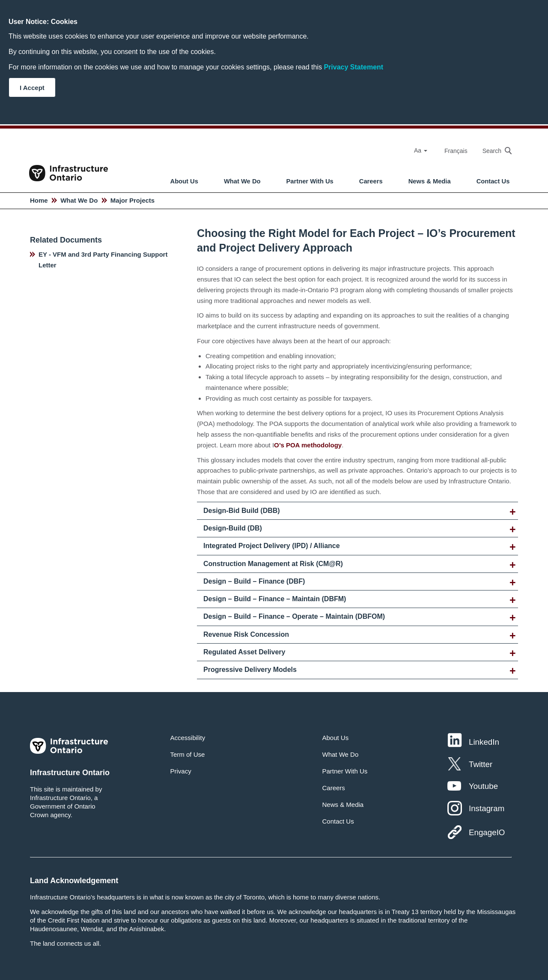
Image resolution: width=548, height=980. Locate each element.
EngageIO (487, 832)
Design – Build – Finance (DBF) (254, 581)
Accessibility (188, 738)
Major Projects (133, 200)
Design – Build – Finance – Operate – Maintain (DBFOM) (294, 616)
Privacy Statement (353, 67)
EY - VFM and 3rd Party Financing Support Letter (103, 260)
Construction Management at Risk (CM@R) (273, 564)
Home (39, 200)
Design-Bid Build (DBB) (242, 511)
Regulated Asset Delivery (244, 652)
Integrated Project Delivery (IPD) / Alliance (272, 546)
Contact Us (493, 181)
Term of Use (188, 754)
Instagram (487, 808)
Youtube (483, 786)
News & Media (430, 181)
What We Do (242, 181)
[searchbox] (493, 151)
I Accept (32, 88)
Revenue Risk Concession (246, 634)
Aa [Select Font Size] (421, 150)
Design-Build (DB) (233, 528)
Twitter (481, 764)
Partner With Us (310, 181)
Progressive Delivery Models (250, 670)
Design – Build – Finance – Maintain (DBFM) (275, 599)
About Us (184, 181)
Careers (371, 181)
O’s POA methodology (308, 445)
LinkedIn (484, 742)
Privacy (181, 771)
